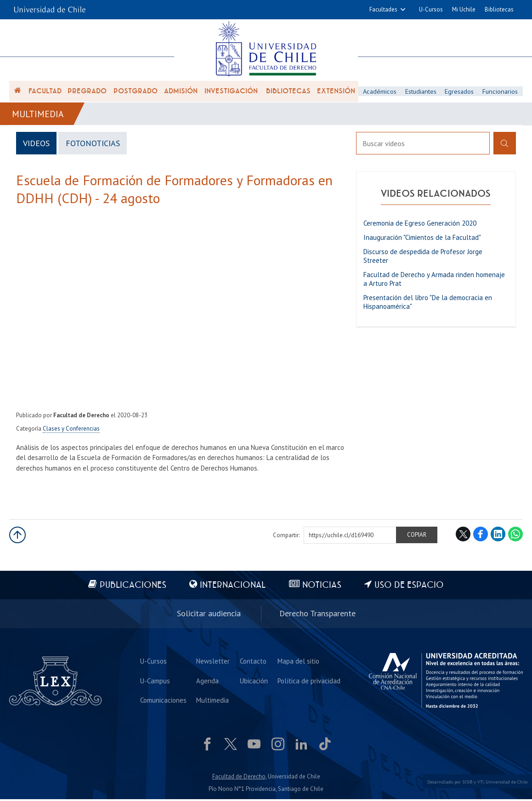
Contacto (253, 662)
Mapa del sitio (298, 662)
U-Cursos (431, 9)
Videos (37, 145)
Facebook (481, 536)
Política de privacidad (309, 682)
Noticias (322, 588)
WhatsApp (515, 536)
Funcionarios (501, 92)
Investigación (231, 93)
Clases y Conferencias (71, 431)
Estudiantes (421, 92)
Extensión (336, 93)
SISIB (467, 783)
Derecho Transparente (317, 615)
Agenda (208, 682)
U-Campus (156, 682)
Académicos (380, 92)
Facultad (45, 93)
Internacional (233, 588)
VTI (481, 783)
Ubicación (254, 682)
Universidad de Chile (507, 783)
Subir (17, 537)
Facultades (383, 9)
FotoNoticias (94, 145)
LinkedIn (498, 536)
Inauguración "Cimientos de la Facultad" (422, 240)
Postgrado (136, 93)
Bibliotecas (499, 9)
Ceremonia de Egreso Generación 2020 (420, 225)
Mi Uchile (464, 9)
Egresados (460, 92)
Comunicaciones (164, 702)
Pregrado (87, 93)
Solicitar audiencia (209, 615)
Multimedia (38, 116)
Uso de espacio (410, 588)
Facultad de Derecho (239, 778)
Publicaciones (132, 588)
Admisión (181, 93)
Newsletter (213, 662)
